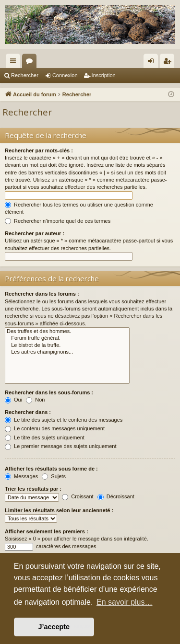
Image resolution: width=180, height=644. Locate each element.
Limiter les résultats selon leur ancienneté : (59, 510)
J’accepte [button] (54, 627)
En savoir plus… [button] (125, 602)
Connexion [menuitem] (153, 63)
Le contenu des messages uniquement (55, 428)
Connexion (65, 75)
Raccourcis (15, 63)
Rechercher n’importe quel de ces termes (58, 221)
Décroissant (116, 496)
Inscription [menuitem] (169, 63)
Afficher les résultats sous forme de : (51, 469)
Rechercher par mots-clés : (39, 150)
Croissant (78, 496)
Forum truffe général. (67, 338)
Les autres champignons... (67, 352)
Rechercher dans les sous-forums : (49, 392)
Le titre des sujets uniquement (45, 437)
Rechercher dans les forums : (42, 294)
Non (35, 400)
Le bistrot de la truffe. (67, 345)
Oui (13, 400)
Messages (21, 476)
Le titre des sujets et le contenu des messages (64, 420)
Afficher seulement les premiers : (47, 531)
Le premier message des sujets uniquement (60, 446)
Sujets (54, 476)
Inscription (104, 75)
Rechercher (25, 75)
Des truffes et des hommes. (67, 332)
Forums (31, 63)
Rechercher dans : (28, 412)
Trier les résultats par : (33, 489)
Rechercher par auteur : (35, 233)
